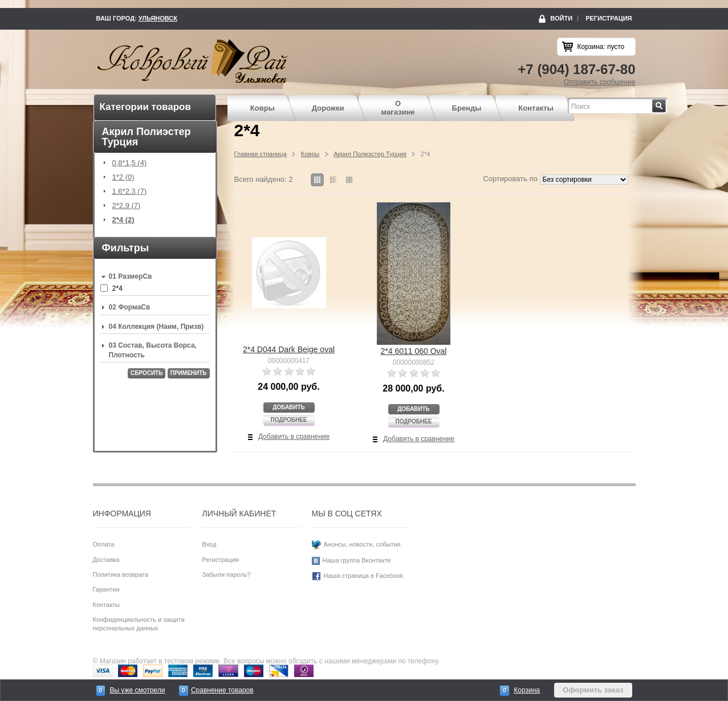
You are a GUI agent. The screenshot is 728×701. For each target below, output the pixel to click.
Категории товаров (145, 107)
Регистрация (609, 18)
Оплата (104, 544)
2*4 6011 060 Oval (414, 351)
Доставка (106, 560)
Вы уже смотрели (137, 690)
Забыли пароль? (227, 574)
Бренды (467, 108)
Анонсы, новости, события (362, 544)
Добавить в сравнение (294, 437)
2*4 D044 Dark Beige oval (289, 349)
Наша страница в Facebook (364, 576)
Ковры (263, 108)
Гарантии (106, 589)
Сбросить (147, 373)
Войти (561, 18)
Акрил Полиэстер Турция (370, 154)
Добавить (289, 407)
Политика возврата (121, 574)
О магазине (398, 108)
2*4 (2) (123, 220)
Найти (666, 103)
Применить (189, 373)
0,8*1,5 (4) (130, 163)
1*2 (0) (123, 177)
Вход (210, 544)
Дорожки (328, 108)
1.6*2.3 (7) (130, 191)
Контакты (536, 108)
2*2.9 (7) (127, 206)
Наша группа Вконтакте (357, 560)
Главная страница (261, 154)
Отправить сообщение (600, 82)
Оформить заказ (593, 690)
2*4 (117, 288)
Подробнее (288, 420)
